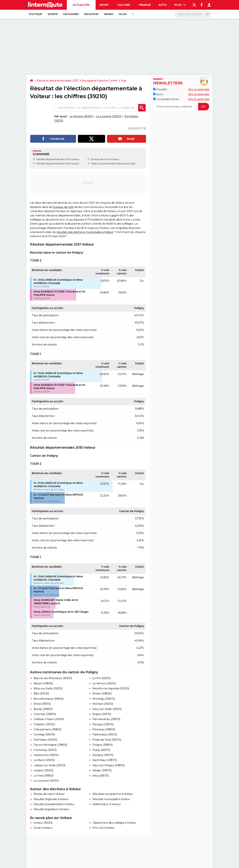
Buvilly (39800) (43, 709)
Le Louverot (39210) (108, 116)
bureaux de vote (63, 207)
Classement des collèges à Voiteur (114, 823)
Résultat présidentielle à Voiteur (54, 804)
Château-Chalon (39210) (49, 719)
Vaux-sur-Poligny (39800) (108, 765)
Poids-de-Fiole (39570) (107, 740)
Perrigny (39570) (103, 724)
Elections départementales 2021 (58, 81)
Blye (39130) (41, 694)
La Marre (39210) (44, 760)
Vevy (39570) (100, 776)
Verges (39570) (102, 770)
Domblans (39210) (45, 740)
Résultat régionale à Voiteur (51, 799)
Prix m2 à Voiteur (103, 828)
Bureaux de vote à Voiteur (105, 159)
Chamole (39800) (45, 714)
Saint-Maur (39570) (104, 760)
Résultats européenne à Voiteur (113, 794)
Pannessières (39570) (106, 719)
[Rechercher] (193, 14)
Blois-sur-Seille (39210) (48, 688)
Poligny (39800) (103, 745)
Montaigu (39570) (104, 699)
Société (53, 14)
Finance (145, 5)
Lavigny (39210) (43, 770)
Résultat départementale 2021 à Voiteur (58, 159)
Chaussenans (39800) (48, 729)
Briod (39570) (42, 704)
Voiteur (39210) (43, 823)
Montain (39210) (103, 704)
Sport (104, 5)
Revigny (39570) (103, 755)
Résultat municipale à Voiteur (111, 799)
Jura (124, 81)
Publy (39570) (101, 750)
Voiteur (95, 164)
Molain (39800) (102, 694)
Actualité (160, 89)
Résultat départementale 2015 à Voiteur (58, 164)
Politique (35, 14)
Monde (109, 14)
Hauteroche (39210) (46, 755)
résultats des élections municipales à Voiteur (85, 232)
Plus (180, 5)
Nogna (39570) (102, 714)
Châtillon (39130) (44, 724)
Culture (124, 5)
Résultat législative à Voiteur (51, 809)
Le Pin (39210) (101, 678)
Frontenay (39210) (45, 750)
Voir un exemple (199, 89)
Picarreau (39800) (104, 729)
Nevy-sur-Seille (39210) (107, 709)
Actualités (81, 5)
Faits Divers (71, 14)
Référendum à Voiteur (107, 804)
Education (91, 14)
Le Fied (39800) (44, 776)
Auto (163, 5)
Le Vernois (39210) (81, 116)
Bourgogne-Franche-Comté (100, 81)
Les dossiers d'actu (166, 99)
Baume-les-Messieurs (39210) (53, 678)
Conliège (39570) (44, 734)
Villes (122, 14)
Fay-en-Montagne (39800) (50, 745)
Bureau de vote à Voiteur (49, 794)
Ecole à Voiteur (43, 828)
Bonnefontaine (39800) (49, 699)
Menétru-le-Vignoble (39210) (111, 688)
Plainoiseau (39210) (105, 734)
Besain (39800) (43, 683)
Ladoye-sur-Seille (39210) (49, 765)
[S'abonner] (181, 107)
